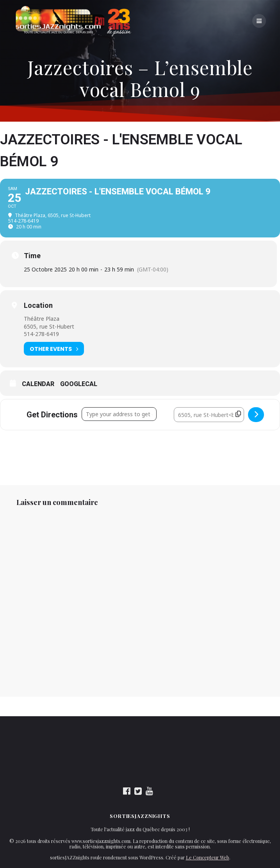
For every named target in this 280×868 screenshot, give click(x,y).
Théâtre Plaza (42, 319)
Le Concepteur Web (208, 857)
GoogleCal (79, 384)
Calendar (38, 384)
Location (38, 306)
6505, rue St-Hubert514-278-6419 (49, 330)
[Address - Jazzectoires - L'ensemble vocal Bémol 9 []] (119, 414)
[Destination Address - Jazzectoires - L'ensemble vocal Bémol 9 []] (209, 415)
